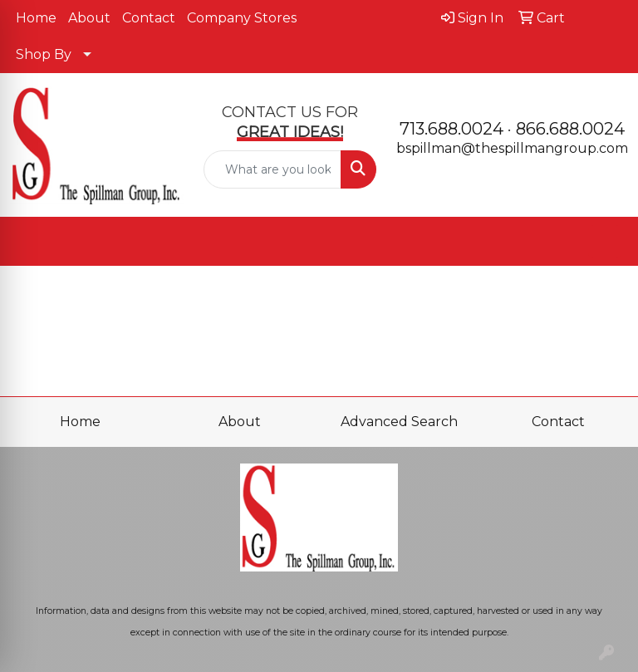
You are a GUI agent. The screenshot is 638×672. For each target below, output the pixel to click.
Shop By (44, 54)
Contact (149, 18)
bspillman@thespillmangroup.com (512, 148)
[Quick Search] (273, 169)
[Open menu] (605, 242)
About (89, 18)
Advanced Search (399, 422)
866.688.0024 (570, 129)
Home (36, 18)
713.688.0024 (452, 129)
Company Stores (242, 18)
